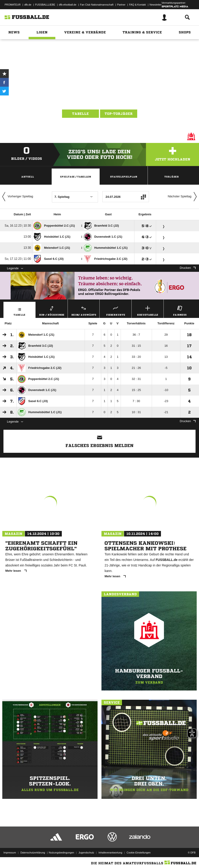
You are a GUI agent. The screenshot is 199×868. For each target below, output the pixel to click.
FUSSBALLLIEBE (45, 5)
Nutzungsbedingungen (61, 853)
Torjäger (172, 177)
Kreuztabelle (148, 310)
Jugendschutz (86, 853)
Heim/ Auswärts (84, 310)
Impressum (10, 853)
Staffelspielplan (124, 177)
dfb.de (28, 5)
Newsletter (156, 5)
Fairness (180, 310)
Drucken (188, 268)
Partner (121, 5)
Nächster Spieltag (183, 197)
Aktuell (28, 177)
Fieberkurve (116, 310)
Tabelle (80, 114)
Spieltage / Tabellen (76, 177)
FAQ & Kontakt (138, 5)
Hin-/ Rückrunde (52, 310)
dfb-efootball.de (68, 5)
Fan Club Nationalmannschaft (97, 5)
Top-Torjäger (119, 114)
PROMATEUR (13, 5)
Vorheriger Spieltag (17, 197)
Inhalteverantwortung (110, 853)
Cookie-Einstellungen (139, 853)
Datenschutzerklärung (33, 853)
